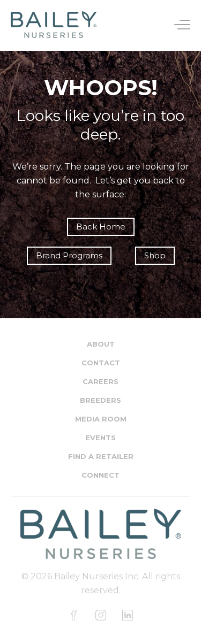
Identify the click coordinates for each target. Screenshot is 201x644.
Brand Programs (69, 255)
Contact (101, 363)
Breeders (100, 400)
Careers (100, 381)
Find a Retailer (101, 456)
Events (100, 438)
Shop (155, 255)
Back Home (101, 227)
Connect (100, 475)
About (101, 344)
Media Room (101, 419)
